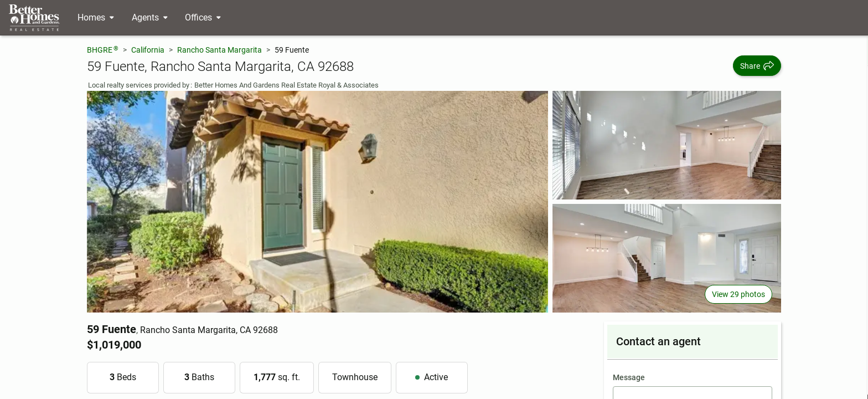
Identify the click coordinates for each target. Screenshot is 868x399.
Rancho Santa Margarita (219, 50)
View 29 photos (738, 294)
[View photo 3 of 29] (667, 258)
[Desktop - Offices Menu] (203, 18)
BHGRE (103, 50)
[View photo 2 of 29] (667, 145)
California (148, 50)
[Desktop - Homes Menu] (96, 18)
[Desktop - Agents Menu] (150, 18)
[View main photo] (318, 202)
